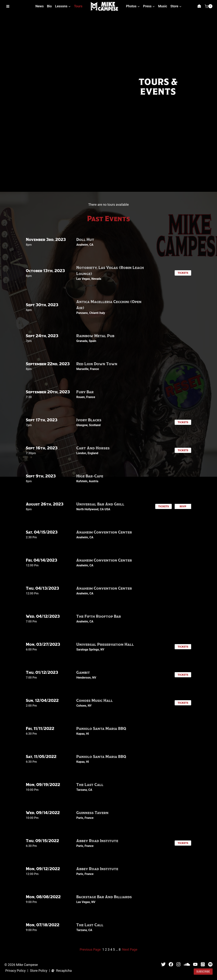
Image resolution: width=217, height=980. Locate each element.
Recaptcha (64, 971)
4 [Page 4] (111, 949)
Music (163, 6)
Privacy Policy (15, 971)
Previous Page (90, 949)
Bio (49, 6)
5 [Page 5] (114, 949)
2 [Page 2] (106, 949)
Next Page (130, 949)
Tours (78, 6)
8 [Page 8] (120, 949)
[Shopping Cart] (209, 6)
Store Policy (39, 971)
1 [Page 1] (103, 949)
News (39, 6)
